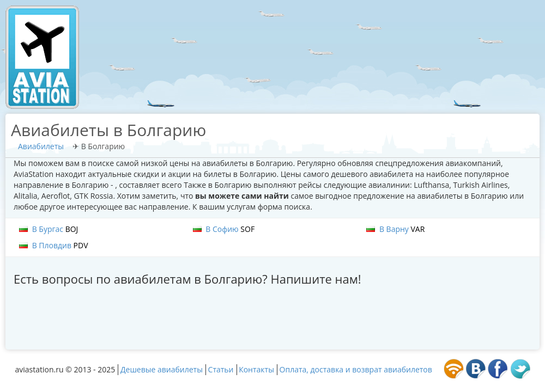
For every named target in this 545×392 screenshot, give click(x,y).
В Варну (395, 229)
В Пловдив (54, 245)
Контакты (256, 369)
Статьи (221, 369)
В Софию (224, 229)
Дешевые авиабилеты (162, 369)
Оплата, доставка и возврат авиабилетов (356, 369)
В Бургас (49, 229)
